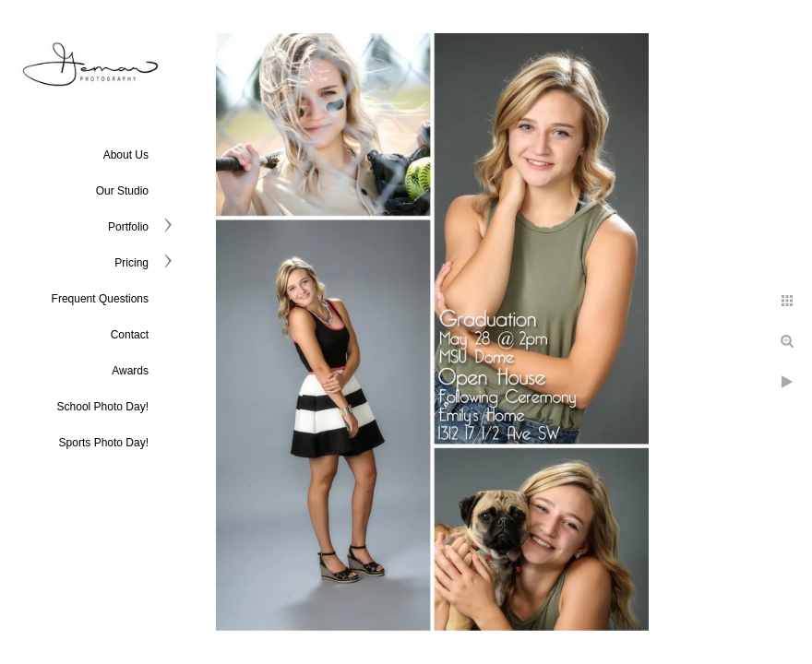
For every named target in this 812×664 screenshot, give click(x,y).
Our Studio (122, 191)
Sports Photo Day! (104, 443)
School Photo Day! (103, 407)
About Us (126, 155)
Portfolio (128, 227)
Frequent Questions (100, 299)
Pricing (131, 263)
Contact (130, 335)
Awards (130, 371)
